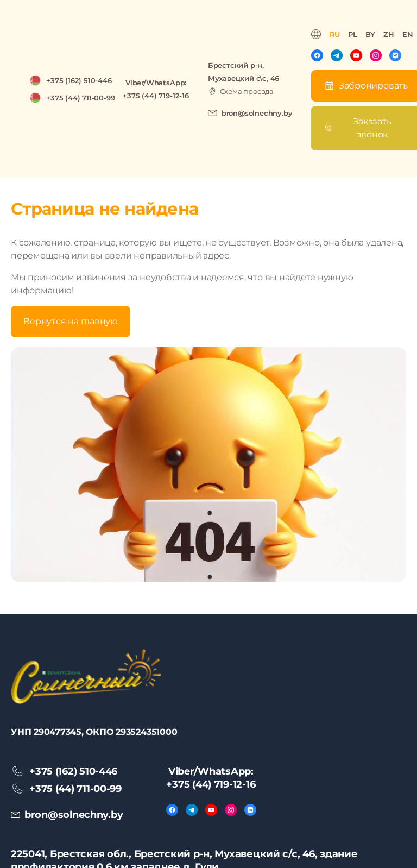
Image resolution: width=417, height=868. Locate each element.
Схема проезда (247, 91)
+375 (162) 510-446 (79, 80)
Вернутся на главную (70, 321)
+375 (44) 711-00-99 (80, 98)
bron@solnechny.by (257, 113)
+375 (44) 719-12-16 (156, 96)
